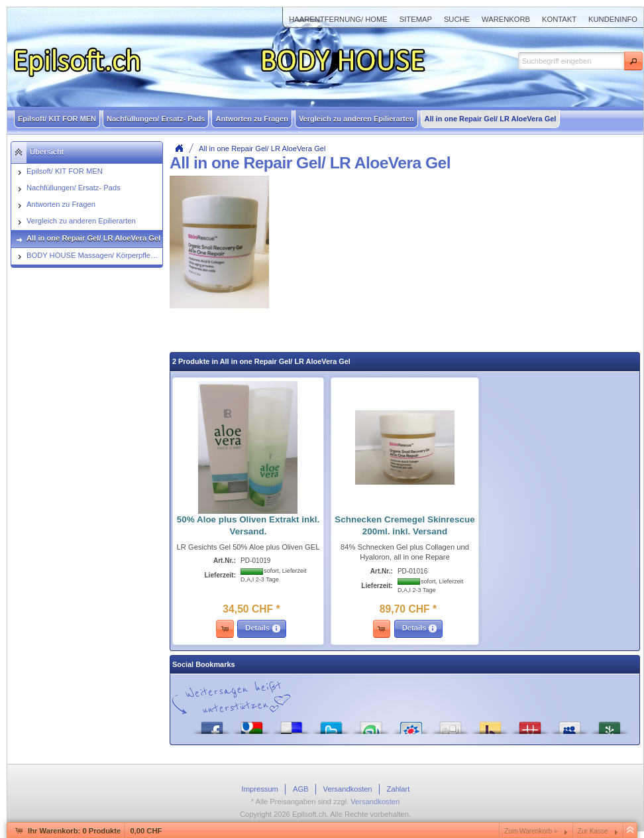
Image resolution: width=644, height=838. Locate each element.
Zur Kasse (593, 831)
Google (252, 724)
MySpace (570, 724)
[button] (633, 61)
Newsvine (610, 724)
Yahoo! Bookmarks (490, 724)
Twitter (331, 724)
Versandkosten (375, 802)
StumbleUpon (371, 724)
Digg (451, 724)
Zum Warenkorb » (531, 831)
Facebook (212, 724)
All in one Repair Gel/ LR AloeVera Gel (262, 149)
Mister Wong (530, 724)
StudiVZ (411, 724)
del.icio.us (292, 724)
